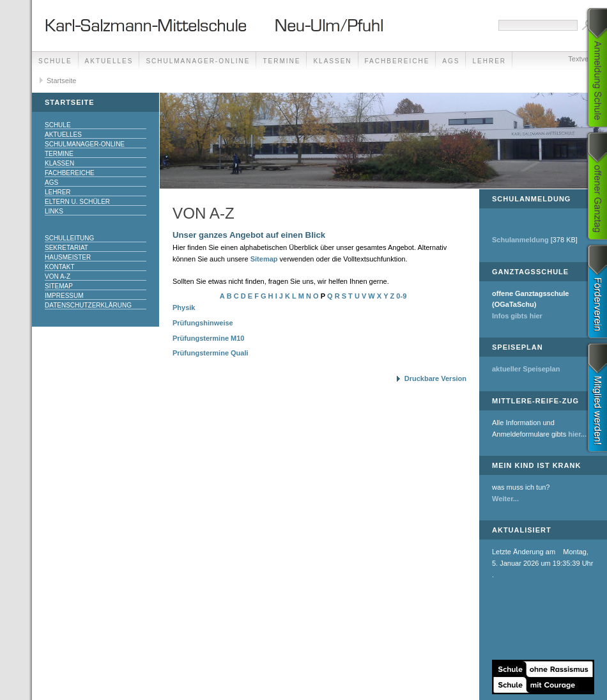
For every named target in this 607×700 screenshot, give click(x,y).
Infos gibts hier (517, 316)
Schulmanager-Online (198, 61)
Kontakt (59, 267)
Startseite (61, 81)
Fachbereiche (397, 61)
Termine (281, 61)
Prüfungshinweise (203, 323)
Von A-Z (58, 276)
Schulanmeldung (520, 240)
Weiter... (505, 499)
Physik (184, 307)
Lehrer (58, 192)
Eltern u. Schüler (77, 202)
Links (54, 211)
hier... (577, 434)
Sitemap (59, 286)
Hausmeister (68, 257)
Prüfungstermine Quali (211, 353)
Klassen (332, 61)
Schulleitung (69, 238)
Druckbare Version (435, 378)
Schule (55, 61)
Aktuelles (109, 61)
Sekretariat (66, 248)
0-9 (401, 296)
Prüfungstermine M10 (208, 338)
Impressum (64, 296)
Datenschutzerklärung (88, 305)
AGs (451, 61)
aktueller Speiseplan (526, 369)
